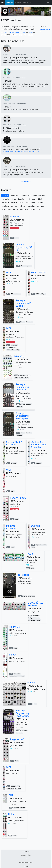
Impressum (26, 851)
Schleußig (19, 356)
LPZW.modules (21, 54)
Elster (31, 33)
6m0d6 (31, 683)
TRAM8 (11, 33)
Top (26, 866)
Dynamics (32, 199)
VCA (38, 210)
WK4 (9, 470)
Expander (6, 202)
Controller (6, 199)
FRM (24, 3)
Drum (14, 199)
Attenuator (15, 195)
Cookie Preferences (26, 862)
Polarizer (23, 206)
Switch (15, 210)
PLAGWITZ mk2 (11, 128)
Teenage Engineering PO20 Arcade (23, 713)
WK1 (3, 33)
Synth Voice (24, 210)
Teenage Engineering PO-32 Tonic (21, 170)
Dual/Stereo (22, 199)
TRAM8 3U (9, 81)
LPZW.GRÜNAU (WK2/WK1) (35, 604)
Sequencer (41, 206)
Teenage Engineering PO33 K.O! (20, 58)
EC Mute (35, 526)
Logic (21, 202)
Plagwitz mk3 (17, 739)
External (14, 202)
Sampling (31, 206)
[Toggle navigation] (48, 3)
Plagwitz (15, 216)
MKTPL (29, 3)
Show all (5, 195)
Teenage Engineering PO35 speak (22, 416)
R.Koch (13, 655)
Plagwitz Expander (11, 527)
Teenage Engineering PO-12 (24, 247)
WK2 (7, 33)
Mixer (33, 202)
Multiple (41, 202)
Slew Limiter (7, 210)
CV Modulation (26, 195)
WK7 (9, 767)
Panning (14, 206)
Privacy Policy (26, 855)
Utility (32, 210)
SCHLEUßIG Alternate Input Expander (39, 445)
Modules (18, 3)
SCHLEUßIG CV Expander (14, 443)
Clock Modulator (39, 195)
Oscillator (6, 206)
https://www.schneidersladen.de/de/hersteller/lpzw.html (23, 151)
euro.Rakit (23, 575)
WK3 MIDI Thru (20, 33)
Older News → (26, 181)
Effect (40, 199)
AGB (26, 859)
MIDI (27, 202)
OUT (11, 795)
